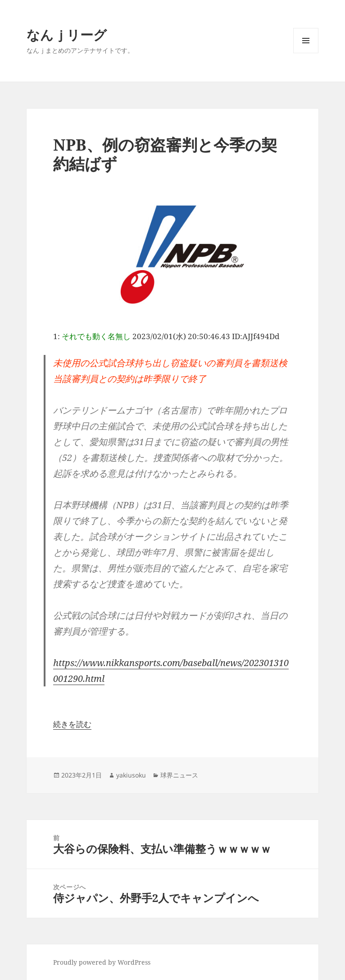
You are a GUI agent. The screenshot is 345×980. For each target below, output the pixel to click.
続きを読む (72, 724)
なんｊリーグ (67, 35)
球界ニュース (179, 775)
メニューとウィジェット (306, 53)
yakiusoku (131, 775)
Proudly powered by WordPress (102, 962)
